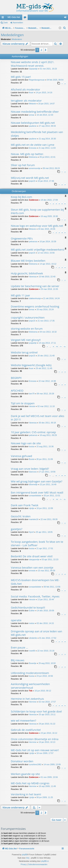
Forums (26, 18)
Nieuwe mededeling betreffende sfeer (35, 112)
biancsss (33, 472)
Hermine (33, 702)
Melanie (32, 104)
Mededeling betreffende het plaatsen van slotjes (37, 134)
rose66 (32, 651)
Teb (31, 691)
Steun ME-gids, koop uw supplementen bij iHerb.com (37, 211)
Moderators (17, 39)
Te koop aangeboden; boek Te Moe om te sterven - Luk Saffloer (37, 543)
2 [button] (41, 50)
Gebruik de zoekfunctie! (26, 730)
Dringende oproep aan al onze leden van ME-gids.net (36, 633)
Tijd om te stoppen (23, 403)
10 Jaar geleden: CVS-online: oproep (33, 432)
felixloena (33, 157)
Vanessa (33, 277)
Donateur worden (22, 761)
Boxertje (33, 663)
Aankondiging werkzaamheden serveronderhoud (30, 686)
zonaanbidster (35, 496)
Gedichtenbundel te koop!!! (28, 607)
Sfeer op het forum (23, 165)
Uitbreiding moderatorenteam (30, 673)
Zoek (5, 23)
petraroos (33, 241)
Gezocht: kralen (21, 516)
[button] (46, 50)
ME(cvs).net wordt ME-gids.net (30, 178)
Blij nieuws (18, 660)
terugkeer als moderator (26, 100)
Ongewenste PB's (22, 238)
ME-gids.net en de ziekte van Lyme (33, 145)
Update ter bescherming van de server (35, 286)
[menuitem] (65, 28)
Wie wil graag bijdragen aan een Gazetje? (37, 481)
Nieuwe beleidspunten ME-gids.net (33, 123)
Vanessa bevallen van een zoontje (32, 567)
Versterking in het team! (26, 794)
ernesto (32, 571)
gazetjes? (17, 529)
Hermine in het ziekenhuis (27, 699)
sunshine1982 (35, 764)
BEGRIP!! (16, 378)
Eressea (33, 148)
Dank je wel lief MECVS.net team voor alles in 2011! (38, 418)
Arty (28, 858)
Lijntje (32, 753)
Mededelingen (12, 35)
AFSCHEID (17, 390)
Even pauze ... (19, 647)
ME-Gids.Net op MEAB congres (30, 783)
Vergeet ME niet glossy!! (26, 340)
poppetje (33, 343)
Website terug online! (24, 352)
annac (32, 115)
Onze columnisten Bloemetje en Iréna (35, 739)
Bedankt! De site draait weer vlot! (32, 556)
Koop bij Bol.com (22, 197)
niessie (32, 406)
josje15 (32, 181)
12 (65, 346)
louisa (32, 446)
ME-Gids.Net (14, 17)
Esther (32, 611)
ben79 (32, 394)
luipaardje (33, 69)
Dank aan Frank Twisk (25, 505)
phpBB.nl (45, 861)
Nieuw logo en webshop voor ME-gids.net (37, 226)
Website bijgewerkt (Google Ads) (31, 365)
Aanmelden (18, 23)
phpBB (25, 855)
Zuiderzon (34, 200)
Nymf (31, 532)
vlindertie (33, 638)
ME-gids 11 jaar (20, 295)
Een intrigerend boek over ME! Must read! (37, 492)
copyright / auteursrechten (28, 317)
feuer (31, 92)
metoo (32, 623)
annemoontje (35, 168)
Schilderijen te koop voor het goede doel (36, 711)
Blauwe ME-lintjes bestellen (28, 261)
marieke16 (34, 519)
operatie (16, 620)
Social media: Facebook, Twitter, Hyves (35, 596)
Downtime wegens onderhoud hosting (35, 306)
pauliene (33, 126)
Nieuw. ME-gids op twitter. (27, 154)
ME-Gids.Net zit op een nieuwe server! (35, 750)
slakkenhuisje (35, 298)
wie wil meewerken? (24, 720)
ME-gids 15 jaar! (21, 77)
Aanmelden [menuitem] (66, 18)
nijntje (32, 508)
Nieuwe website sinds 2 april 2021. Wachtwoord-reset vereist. (33, 64)
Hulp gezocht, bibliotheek (27, 273)
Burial (31, 459)
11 (61, 346)
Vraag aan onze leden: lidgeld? (30, 469)
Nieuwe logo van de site (26, 443)
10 (57, 346)
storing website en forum (27, 329)
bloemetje (33, 484)
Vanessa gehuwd (21, 456)
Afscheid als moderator (25, 89)
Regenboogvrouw (37, 80)
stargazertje (34, 559)
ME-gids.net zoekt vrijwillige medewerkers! (38, 249)
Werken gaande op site (25, 774)
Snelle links (3, 18)
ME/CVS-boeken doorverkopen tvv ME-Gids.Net (35, 582)
